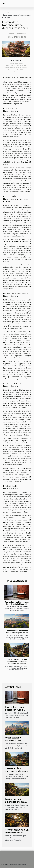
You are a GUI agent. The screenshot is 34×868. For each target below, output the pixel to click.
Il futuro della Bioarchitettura (16, 72)
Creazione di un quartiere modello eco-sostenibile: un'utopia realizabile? (17, 662)
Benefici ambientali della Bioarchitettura (16, 68)
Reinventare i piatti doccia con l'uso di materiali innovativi (17, 603)
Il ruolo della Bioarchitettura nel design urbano (16, 65)
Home (3, 13)
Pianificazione (12, 13)
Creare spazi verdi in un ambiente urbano (17, 831)
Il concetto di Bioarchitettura (16, 63)
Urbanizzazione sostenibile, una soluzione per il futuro (17, 632)
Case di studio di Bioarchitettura (16, 70)
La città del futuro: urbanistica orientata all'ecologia (15, 802)
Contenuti (17, 61)
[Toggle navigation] (4, 4)
